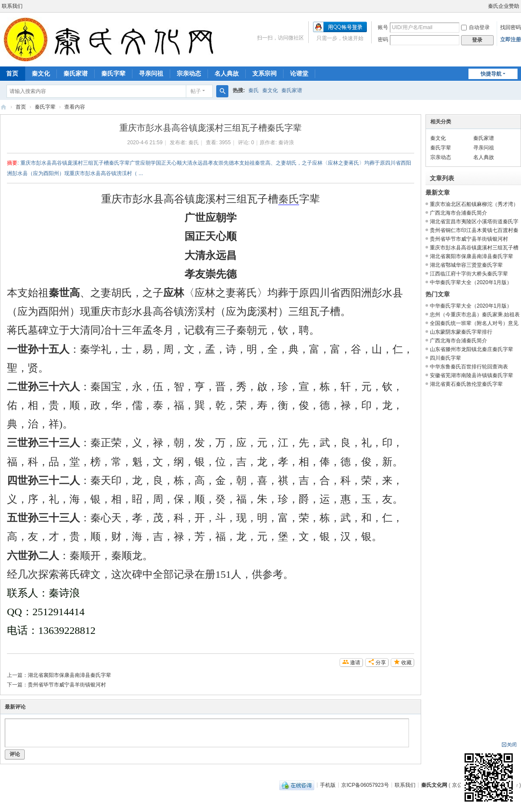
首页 (21, 107)
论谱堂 (299, 73)
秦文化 (41, 73)
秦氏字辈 (113, 73)
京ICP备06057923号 (365, 785)
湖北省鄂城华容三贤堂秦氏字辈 (466, 265)
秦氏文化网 (3, 107)
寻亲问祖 (151, 73)
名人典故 (227, 73)
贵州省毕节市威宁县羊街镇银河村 (67, 685)
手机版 (328, 785)
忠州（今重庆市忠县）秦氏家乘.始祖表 (475, 315)
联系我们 (12, 6)
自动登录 (475, 27)
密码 (383, 40)
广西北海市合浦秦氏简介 (458, 213)
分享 (381, 663)
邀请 (355, 663)
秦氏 (254, 90)
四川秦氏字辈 (445, 358)
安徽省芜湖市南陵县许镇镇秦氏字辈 (472, 375)
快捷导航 (491, 74)
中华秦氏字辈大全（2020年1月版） (471, 282)
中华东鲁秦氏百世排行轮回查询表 (469, 367)
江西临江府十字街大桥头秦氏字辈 (469, 274)
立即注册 (511, 40)
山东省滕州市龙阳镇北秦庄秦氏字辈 (472, 349)
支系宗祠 (264, 73)
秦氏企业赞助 (504, 6)
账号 (383, 27)
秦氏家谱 (76, 73)
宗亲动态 (189, 73)
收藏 (406, 663)
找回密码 (511, 27)
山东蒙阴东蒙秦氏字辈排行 (461, 332)
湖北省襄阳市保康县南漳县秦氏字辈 (69, 675)
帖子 (196, 91)
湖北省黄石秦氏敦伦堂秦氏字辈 (466, 384)
